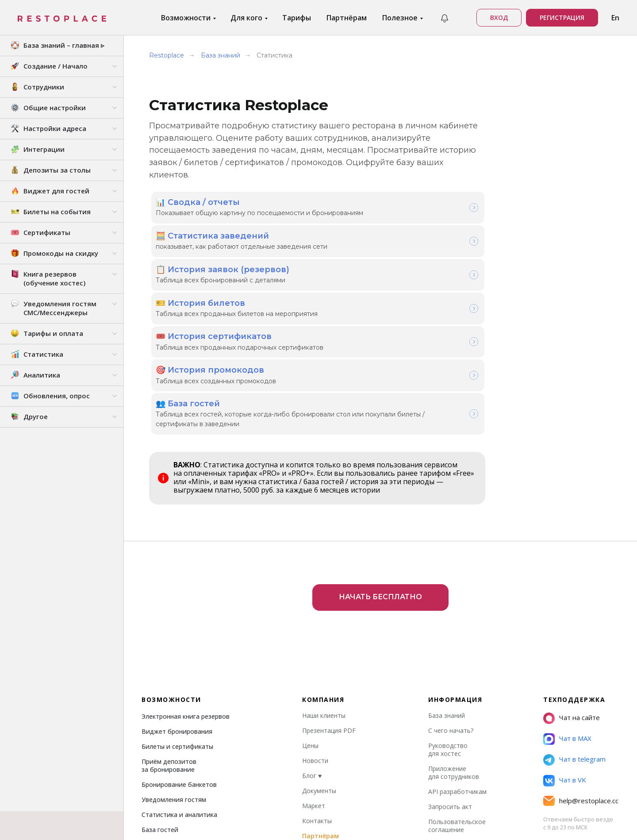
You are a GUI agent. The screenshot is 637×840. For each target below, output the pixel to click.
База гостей (160, 711)
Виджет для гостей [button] (56, 191)
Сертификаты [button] (47, 232)
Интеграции (160, 741)
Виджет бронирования (177, 613)
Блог (312, 657)
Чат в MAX (575, 620)
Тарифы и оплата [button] (53, 333)
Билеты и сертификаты (177, 628)
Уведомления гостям (174, 681)
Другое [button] (36, 416)
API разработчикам (457, 673)
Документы (319, 672)
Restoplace (167, 55)
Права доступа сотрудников (185, 726)
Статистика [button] (43, 354)
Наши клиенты (324, 597)
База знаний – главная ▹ (64, 45)
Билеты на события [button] (57, 212)
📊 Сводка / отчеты (198, 201)
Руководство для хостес (448, 631)
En (615, 18)
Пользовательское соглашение (457, 707)
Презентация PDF (329, 612)
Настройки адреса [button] (55, 128)
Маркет (314, 687)
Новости (315, 642)
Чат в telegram (582, 640)
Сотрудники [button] (44, 87)
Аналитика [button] (42, 375)
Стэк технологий (575, 821)
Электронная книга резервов (186, 598)
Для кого (247, 18)
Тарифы (297, 18)
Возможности (187, 18)
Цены (310, 627)
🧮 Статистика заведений (212, 233)
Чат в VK (573, 661)
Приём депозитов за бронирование (169, 647)
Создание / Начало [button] (56, 66)
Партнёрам (347, 18)
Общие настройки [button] (55, 108)
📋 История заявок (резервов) (223, 265)
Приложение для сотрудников (454, 654)
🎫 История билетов (200, 297)
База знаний (221, 55)
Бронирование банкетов (179, 666)
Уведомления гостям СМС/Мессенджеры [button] (60, 308)
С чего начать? (451, 612)
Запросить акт (450, 688)
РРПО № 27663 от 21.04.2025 (500, 821)
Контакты (317, 702)
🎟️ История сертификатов (214, 329)
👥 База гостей (188, 393)
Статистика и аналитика (179, 696)
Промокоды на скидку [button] (61, 253)
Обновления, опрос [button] (57, 396)
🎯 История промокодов (210, 361)
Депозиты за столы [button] (57, 170)
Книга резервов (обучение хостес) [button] (54, 278)
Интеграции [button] (44, 149)
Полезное (401, 18)
